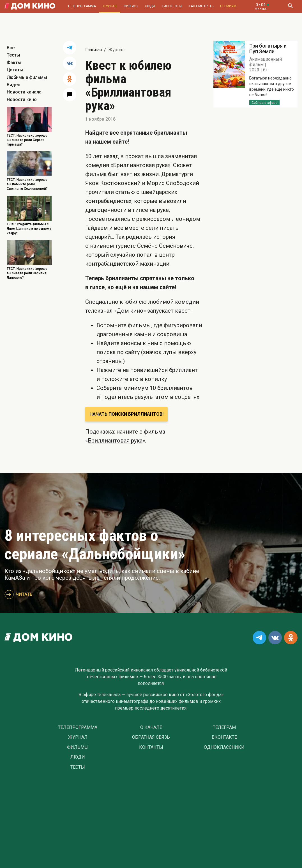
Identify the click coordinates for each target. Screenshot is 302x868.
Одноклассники (224, 747)
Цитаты (15, 70)
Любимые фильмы (27, 77)
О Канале (151, 727)
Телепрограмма (82, 6)
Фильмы (131, 6)
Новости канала (24, 92)
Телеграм (224, 727)
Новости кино (22, 100)
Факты (14, 63)
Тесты (13, 55)
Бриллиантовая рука (115, 441)
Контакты (151, 747)
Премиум (228, 6)
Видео (14, 85)
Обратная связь (151, 737)
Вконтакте (224, 737)
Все (11, 48)
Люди (150, 6)
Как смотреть (201, 6)
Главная (94, 50)
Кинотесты (172, 6)
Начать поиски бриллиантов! (126, 414)
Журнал (110, 6)
